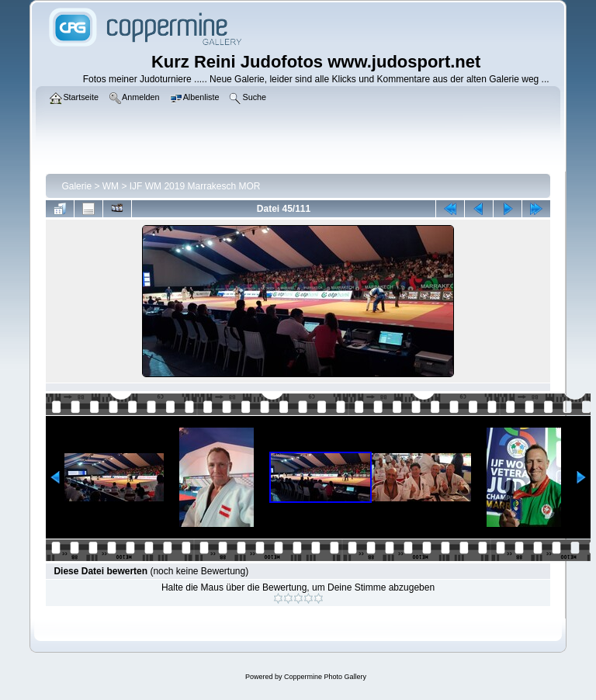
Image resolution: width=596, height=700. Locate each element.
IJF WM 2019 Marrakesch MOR (195, 186)
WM (111, 186)
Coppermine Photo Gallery (325, 677)
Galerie (76, 186)
